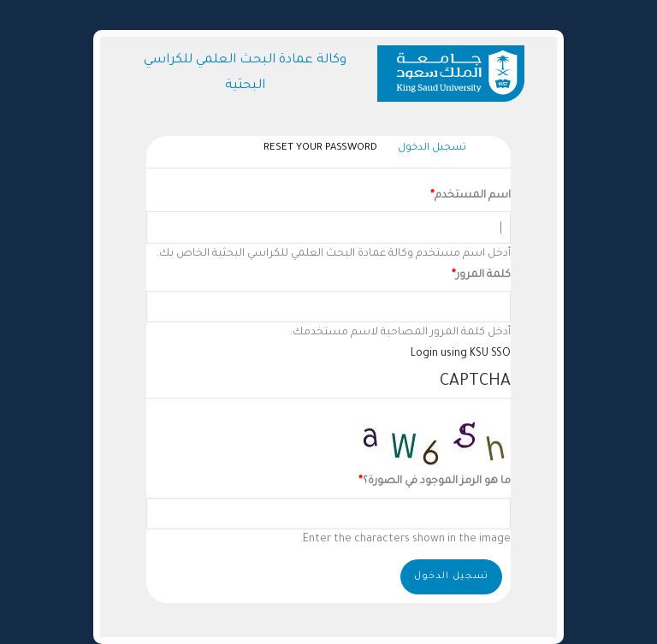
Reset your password (320, 148)
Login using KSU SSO (461, 354)
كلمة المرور (483, 275)
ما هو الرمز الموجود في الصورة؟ (437, 482)
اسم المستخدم (473, 196)
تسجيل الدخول (428, 149)
